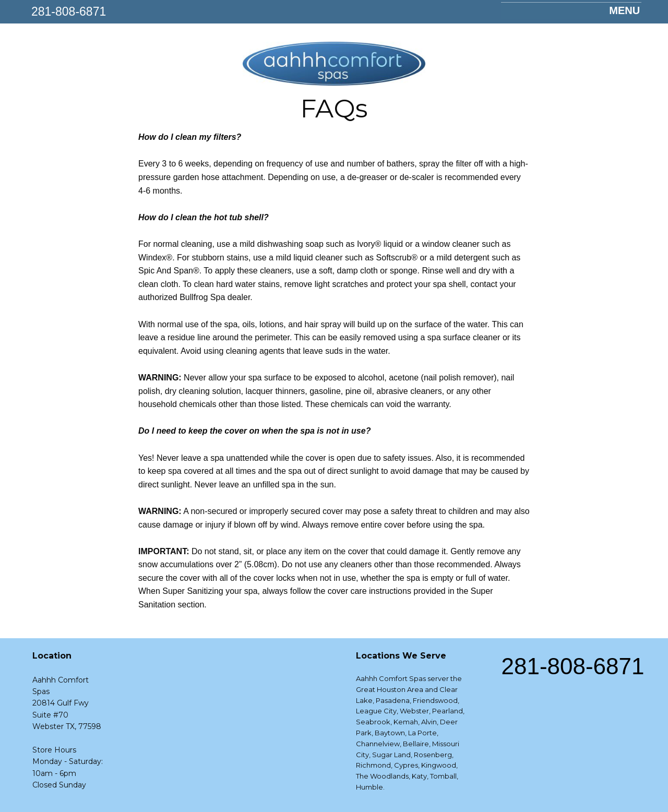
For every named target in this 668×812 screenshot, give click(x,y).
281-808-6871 (69, 11)
